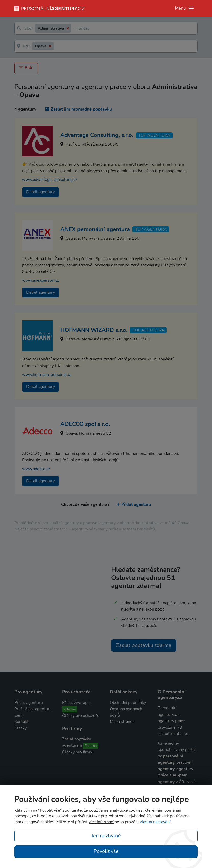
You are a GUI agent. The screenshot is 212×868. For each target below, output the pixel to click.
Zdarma (70, 709)
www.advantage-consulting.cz (50, 180)
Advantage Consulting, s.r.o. (97, 135)
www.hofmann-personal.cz (47, 374)
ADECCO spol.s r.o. (85, 424)
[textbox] (76, 28)
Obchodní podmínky (128, 702)
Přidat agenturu (134, 504)
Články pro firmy (77, 752)
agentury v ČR (171, 782)
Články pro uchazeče (81, 715)
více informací (101, 822)
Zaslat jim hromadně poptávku (78, 109)
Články (21, 728)
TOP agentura (154, 135)
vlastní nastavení (155, 822)
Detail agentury (41, 192)
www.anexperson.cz (41, 280)
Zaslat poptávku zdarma (144, 645)
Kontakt (21, 722)
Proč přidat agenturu (33, 709)
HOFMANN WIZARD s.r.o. (94, 330)
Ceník (19, 715)
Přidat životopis (76, 702)
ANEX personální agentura (95, 229)
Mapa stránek (122, 722)
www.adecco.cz (36, 469)
